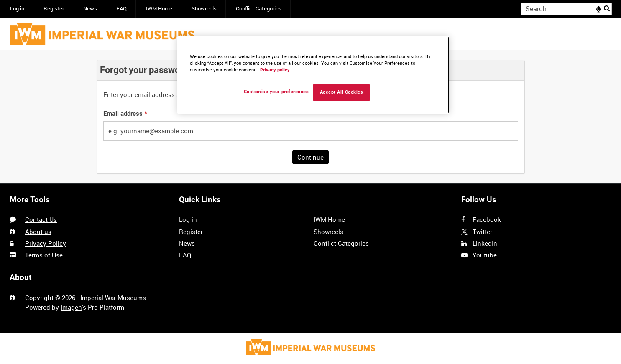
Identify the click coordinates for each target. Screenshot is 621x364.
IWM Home (159, 9)
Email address (125, 114)
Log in (17, 9)
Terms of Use (44, 255)
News (90, 9)
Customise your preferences (276, 92)
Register (54, 9)
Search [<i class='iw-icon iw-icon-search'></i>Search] (607, 8)
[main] (311, 117)
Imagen (71, 307)
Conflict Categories (259, 9)
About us (38, 232)
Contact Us (41, 219)
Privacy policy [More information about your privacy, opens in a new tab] (275, 70)
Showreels (204, 9)
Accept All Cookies (342, 92)
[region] (313, 75)
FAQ (121, 9)
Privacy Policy (46, 243)
